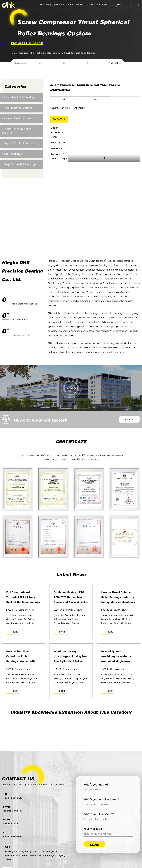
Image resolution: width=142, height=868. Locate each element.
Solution (70, 5)
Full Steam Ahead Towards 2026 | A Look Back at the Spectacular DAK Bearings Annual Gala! (22, 602)
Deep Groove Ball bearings (19, 164)
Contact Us (101, 5)
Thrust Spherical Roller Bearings (27, 43)
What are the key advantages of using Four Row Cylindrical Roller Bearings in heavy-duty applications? (71, 661)
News (90, 5)
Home (41, 5)
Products (59, 5)
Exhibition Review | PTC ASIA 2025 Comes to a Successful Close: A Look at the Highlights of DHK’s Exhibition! (71, 602)
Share (54, 108)
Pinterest (80, 108)
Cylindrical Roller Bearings (19, 98)
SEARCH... (115, 63)
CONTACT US (59, 119)
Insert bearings (12, 154)
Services (81, 5)
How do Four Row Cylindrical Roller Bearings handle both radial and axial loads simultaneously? (21, 661)
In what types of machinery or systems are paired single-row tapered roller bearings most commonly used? (117, 661)
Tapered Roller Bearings (17, 108)
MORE (15, 632)
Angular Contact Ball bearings (21, 143)
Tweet (66, 108)
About (49, 5)
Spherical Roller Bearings (18, 119)
